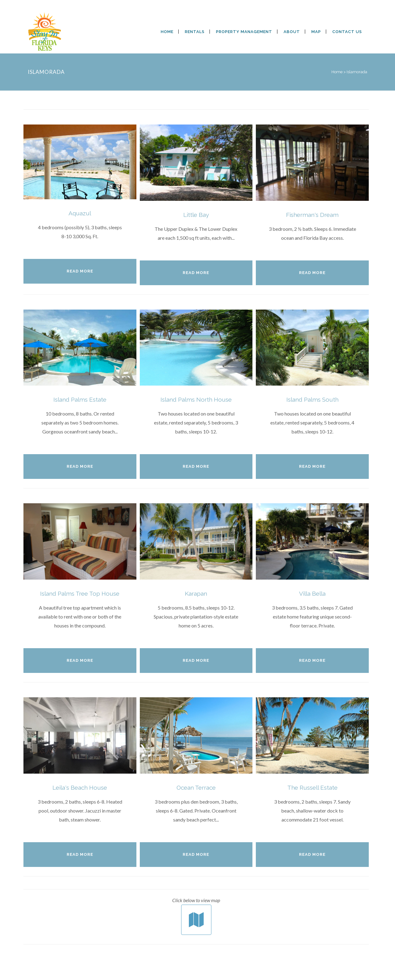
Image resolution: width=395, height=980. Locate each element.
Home (337, 72)
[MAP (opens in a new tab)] (316, 32)
